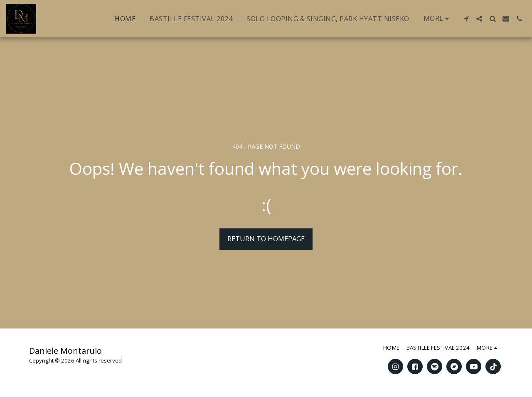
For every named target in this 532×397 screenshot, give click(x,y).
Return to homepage (266, 239)
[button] (466, 19)
